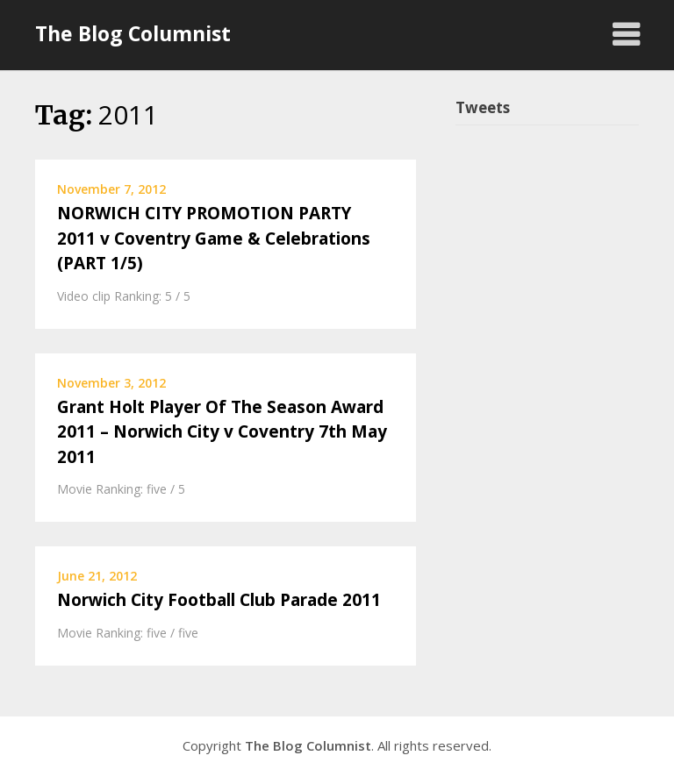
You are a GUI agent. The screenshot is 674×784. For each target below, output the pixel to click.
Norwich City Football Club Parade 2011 (219, 600)
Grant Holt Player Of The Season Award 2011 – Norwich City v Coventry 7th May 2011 (222, 432)
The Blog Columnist (133, 33)
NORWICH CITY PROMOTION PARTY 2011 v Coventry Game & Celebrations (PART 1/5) (214, 238)
